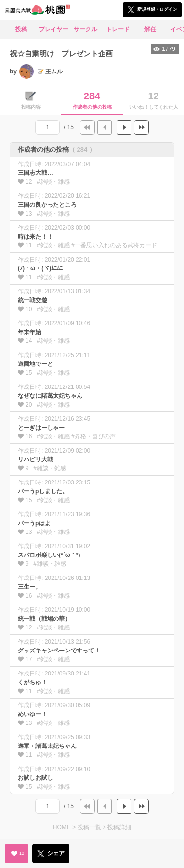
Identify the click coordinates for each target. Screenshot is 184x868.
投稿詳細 (119, 827)
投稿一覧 (89, 827)
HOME (62, 827)
